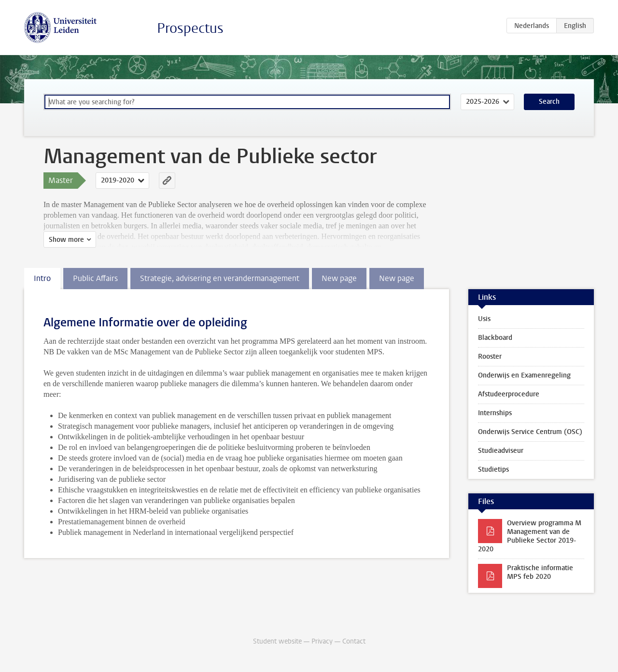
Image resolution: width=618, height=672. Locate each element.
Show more (66, 240)
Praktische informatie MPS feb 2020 (540, 572)
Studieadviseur (501, 451)
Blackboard (495, 338)
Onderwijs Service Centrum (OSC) (530, 432)
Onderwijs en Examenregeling (524, 375)
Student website (277, 641)
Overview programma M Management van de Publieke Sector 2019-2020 (530, 536)
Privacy (322, 641)
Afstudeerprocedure (509, 394)
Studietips (493, 469)
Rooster (490, 357)
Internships (495, 413)
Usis (484, 319)
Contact (354, 641)
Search (549, 102)
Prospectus (190, 28)
